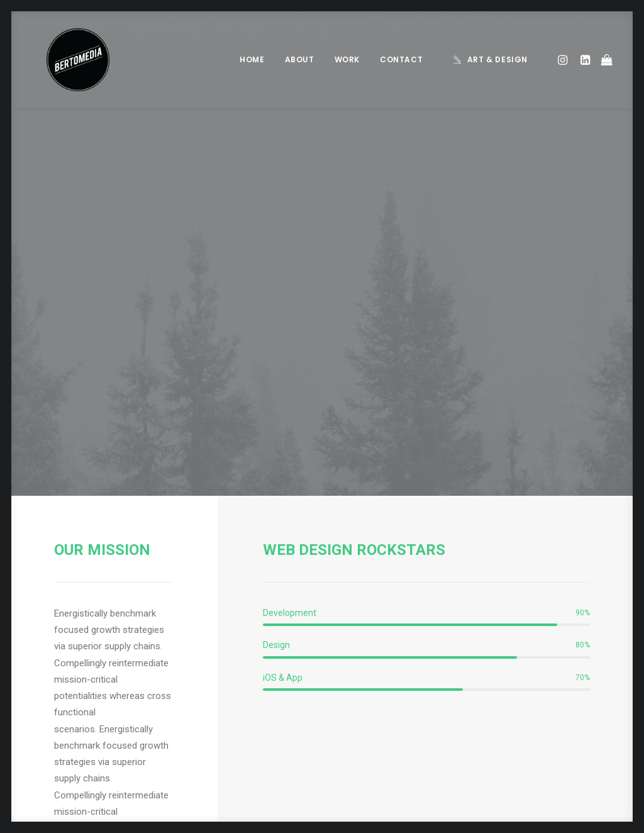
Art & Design (497, 59)
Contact (401, 59)
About (300, 59)
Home (252, 59)
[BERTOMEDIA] (63, 60)
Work (347, 59)
